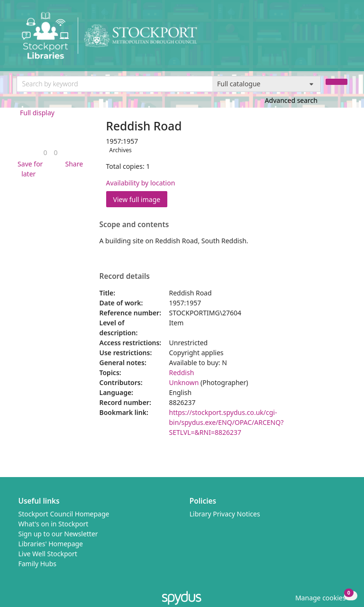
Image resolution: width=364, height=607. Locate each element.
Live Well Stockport (48, 554)
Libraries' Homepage (51, 544)
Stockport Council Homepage (64, 514)
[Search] (337, 82)
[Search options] (267, 84)
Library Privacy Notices (225, 514)
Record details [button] (125, 276)
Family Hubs (38, 564)
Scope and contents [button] (134, 225)
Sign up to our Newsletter (58, 534)
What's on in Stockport (54, 524)
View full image (137, 199)
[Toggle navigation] (342, 39)
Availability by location (141, 183)
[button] (29, 169)
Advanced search (291, 100)
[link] (45, 152)
